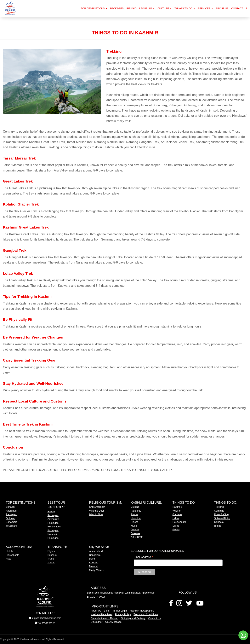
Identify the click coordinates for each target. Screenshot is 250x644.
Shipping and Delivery (133, 618)
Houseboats (179, 522)
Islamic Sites (96, 514)
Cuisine (135, 507)
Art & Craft (137, 537)
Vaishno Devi (96, 511)
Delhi (92, 559)
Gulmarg (11, 518)
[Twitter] (189, 604)
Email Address (144, 557)
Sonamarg (12, 522)
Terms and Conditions (146, 614)
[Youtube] (200, 604)
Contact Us (154, 618)
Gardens (177, 514)
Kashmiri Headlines (102, 614)
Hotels (9, 551)
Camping (219, 511)
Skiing (176, 526)
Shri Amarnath (97, 507)
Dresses (135, 533)
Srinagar (11, 507)
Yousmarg (11, 526)
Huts (8, 559)
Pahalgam (11, 514)
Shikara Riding (222, 518)
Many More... (96, 570)
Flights (51, 551)
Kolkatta (94, 563)
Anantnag (11, 511)
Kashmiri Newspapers (142, 611)
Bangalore (95, 555)
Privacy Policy (123, 614)
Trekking (219, 507)
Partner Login (119, 611)
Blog (106, 611)
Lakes (176, 518)
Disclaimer (97, 622)
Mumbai (94, 566)
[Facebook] (171, 604)
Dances (135, 529)
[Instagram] (179, 604)
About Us (96, 611)
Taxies (51, 563)
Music (134, 526)
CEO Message (114, 622)
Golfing (176, 529)
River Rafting (221, 514)
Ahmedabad (96, 551)
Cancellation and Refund (105, 618)
